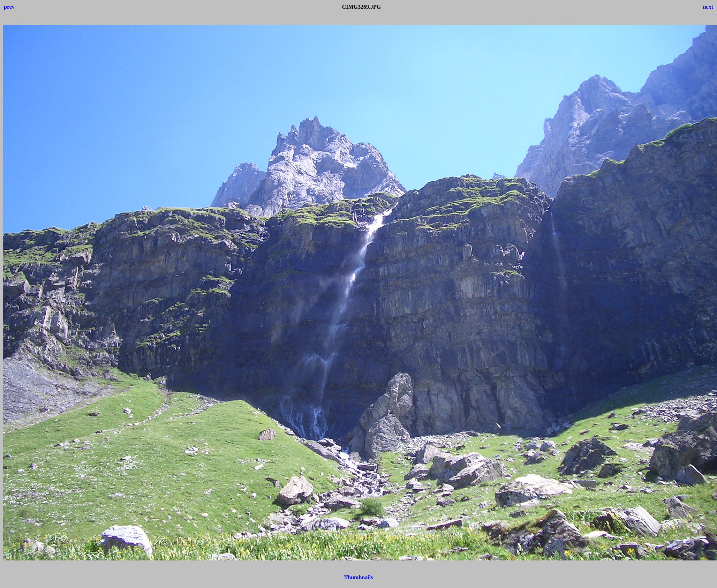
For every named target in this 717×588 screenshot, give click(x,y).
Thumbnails (359, 577)
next (708, 7)
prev (9, 7)
